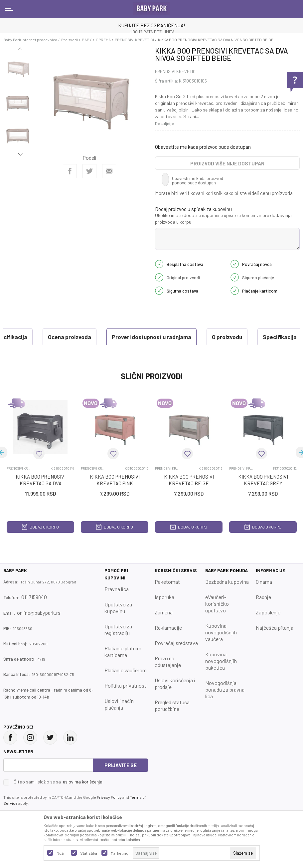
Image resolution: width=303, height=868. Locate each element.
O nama (264, 582)
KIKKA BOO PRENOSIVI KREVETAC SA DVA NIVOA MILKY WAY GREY (41, 483)
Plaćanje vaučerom (126, 670)
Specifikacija (182, 337)
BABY (87, 40)
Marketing (120, 853)
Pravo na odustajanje (168, 661)
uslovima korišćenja (83, 782)
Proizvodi (70, 40)
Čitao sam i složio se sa (58, 782)
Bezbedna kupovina (227, 582)
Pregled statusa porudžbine (172, 705)
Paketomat (167, 582)
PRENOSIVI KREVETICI (134, 40)
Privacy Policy (109, 797)
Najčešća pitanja (275, 628)
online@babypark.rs (39, 613)
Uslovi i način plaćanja (119, 704)
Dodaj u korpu (40, 527)
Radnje (263, 597)
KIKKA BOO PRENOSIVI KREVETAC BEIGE (189, 480)
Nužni (62, 853)
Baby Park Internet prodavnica (30, 40)
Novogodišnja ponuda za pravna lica (225, 689)
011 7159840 (34, 597)
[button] (39, 454)
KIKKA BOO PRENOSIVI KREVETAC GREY (263, 480)
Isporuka (164, 597)
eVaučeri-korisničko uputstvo (217, 604)
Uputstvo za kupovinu (118, 608)
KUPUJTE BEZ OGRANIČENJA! (152, 25)
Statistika (89, 853)
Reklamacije (168, 628)
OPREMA (103, 40)
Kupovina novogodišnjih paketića (221, 661)
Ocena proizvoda (241, 337)
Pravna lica (117, 589)
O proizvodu (129, 337)
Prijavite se (121, 765)
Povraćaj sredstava (176, 643)
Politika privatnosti (126, 685)
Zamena (164, 612)
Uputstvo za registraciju (118, 630)
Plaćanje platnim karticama (123, 651)
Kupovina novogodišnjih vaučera (221, 632)
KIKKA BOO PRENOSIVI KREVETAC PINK (115, 480)
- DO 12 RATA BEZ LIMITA (152, 32)
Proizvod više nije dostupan (227, 163)
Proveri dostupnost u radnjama (53, 337)
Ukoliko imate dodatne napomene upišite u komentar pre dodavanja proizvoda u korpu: (223, 218)
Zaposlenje (268, 612)
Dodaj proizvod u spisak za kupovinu (193, 209)
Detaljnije (165, 123)
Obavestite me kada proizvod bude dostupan (203, 147)
